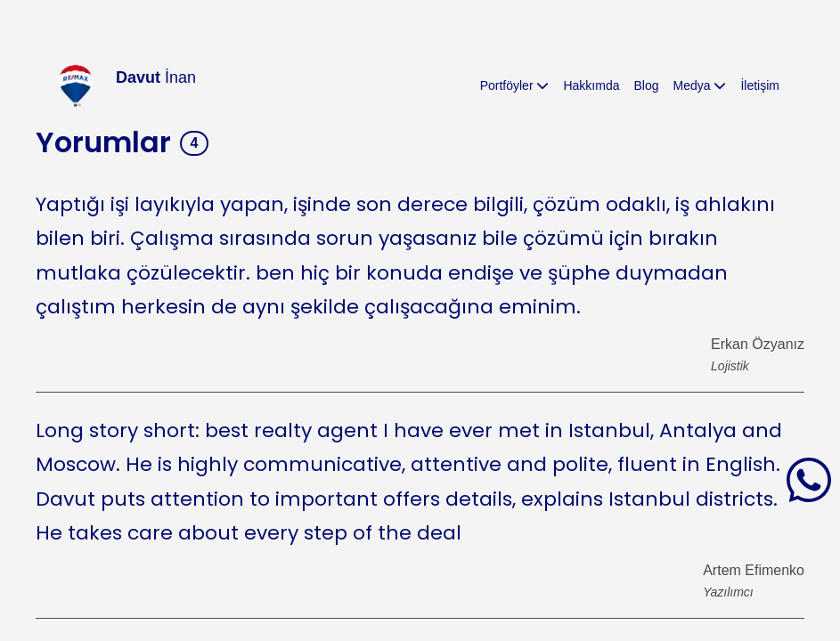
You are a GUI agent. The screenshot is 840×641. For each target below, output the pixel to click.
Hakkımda (591, 85)
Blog (646, 85)
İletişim (760, 85)
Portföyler (515, 85)
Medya (700, 85)
